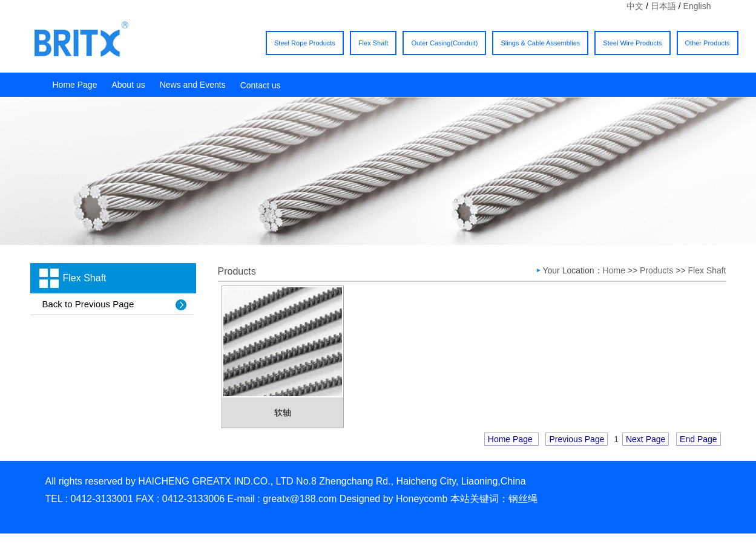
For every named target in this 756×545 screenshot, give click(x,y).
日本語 (663, 6)
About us (128, 85)
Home (615, 270)
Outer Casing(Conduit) (444, 43)
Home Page (75, 85)
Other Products (708, 43)
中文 (635, 6)
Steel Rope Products (305, 43)
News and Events (193, 85)
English (697, 6)
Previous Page (577, 439)
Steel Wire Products (632, 43)
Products (656, 270)
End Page (698, 439)
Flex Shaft (373, 43)
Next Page (646, 439)
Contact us (261, 85)
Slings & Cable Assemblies (540, 43)
